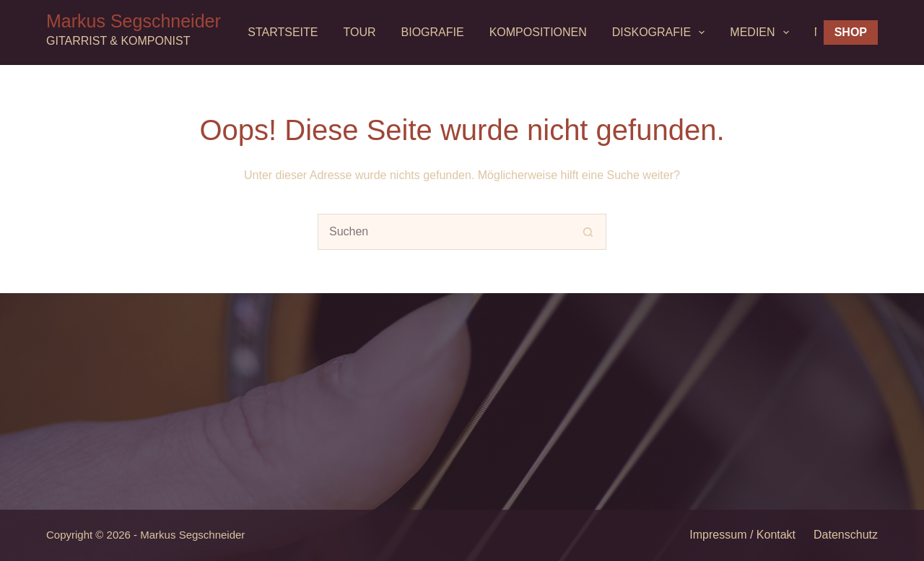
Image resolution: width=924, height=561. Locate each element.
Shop (851, 32)
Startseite (283, 32)
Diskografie (662, 32)
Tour (360, 32)
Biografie (433, 32)
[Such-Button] (588, 232)
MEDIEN (762, 32)
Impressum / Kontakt (742, 535)
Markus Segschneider (134, 21)
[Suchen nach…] (444, 232)
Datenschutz (846, 535)
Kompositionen (538, 32)
